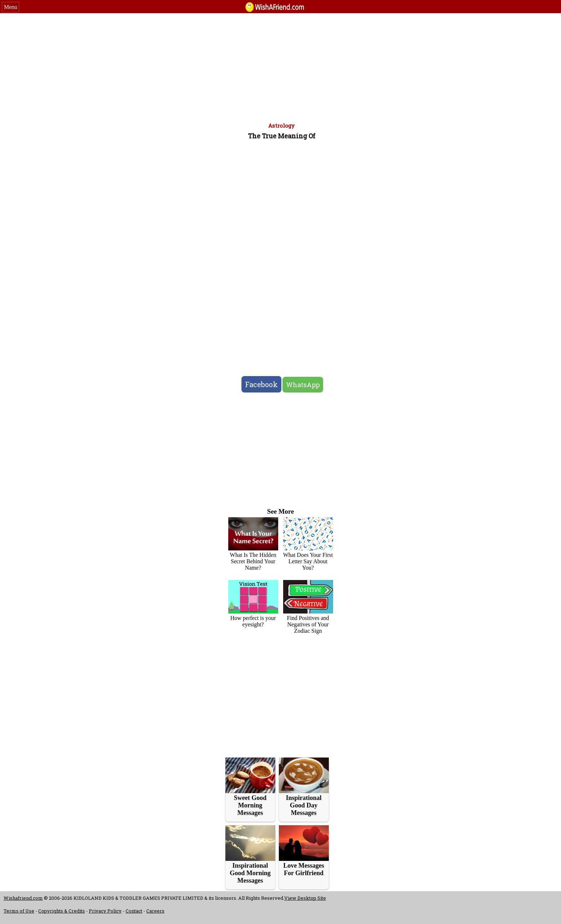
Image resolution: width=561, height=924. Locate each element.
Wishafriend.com (23, 898)
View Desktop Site (305, 898)
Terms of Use (19, 911)
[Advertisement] (281, 67)
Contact (134, 911)
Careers (155, 911)
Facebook (261, 384)
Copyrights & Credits (62, 911)
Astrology (281, 125)
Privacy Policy (105, 911)
